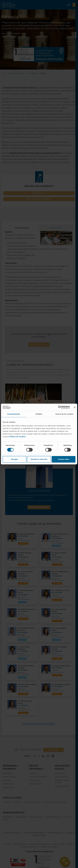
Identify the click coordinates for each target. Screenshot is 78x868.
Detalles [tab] (39, 414)
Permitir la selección (39, 459)
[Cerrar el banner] (75, 407)
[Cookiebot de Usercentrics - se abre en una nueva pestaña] (60, 407)
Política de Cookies (17, 437)
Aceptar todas (64, 459)
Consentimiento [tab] (14, 414)
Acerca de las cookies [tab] (64, 414)
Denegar (14, 459)
